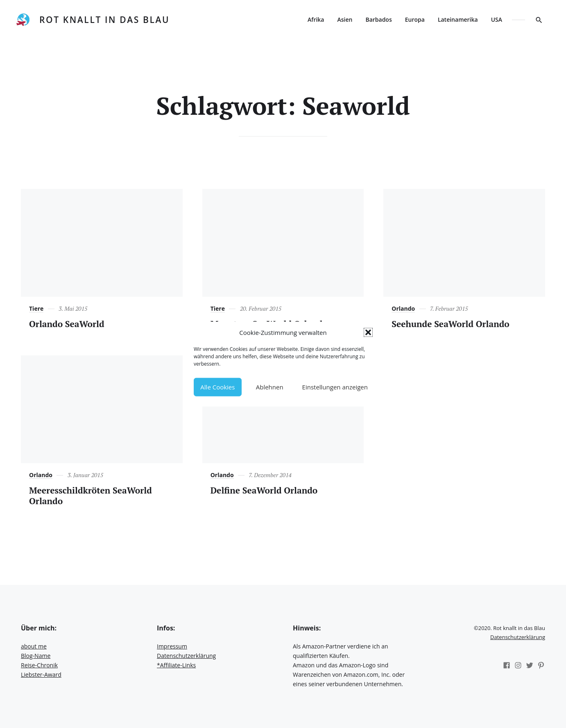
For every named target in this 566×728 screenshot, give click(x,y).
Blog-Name (36, 656)
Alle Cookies (217, 387)
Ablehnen (270, 387)
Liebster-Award (41, 675)
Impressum (172, 646)
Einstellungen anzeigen (335, 387)
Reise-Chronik (39, 665)
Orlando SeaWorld (67, 324)
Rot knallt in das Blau (104, 20)
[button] (368, 332)
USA (497, 19)
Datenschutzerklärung (186, 656)
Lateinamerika (458, 19)
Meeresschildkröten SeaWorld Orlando (91, 496)
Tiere (36, 308)
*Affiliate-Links (176, 665)
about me (34, 646)
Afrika (316, 19)
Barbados (378, 19)
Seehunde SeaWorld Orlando (450, 324)
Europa (415, 19)
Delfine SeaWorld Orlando (264, 490)
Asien (345, 19)
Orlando (403, 308)
